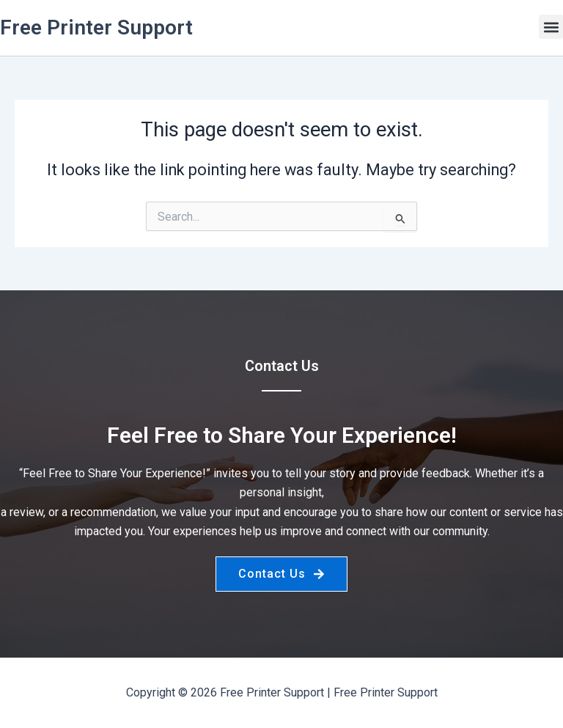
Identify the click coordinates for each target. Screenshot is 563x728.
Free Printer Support (96, 27)
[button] (551, 27)
